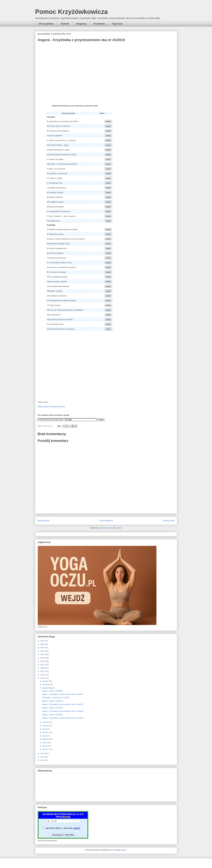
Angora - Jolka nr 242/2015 (52, 708)
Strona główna (46, 24)
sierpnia (46, 725)
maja (45, 736)
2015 (43, 678)
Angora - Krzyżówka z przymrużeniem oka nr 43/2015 (63, 704)
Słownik (65, 24)
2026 (43, 641)
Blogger (123, 850)
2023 (43, 651)
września (46, 722)
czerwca (46, 732)
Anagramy (81, 24)
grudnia (46, 681)
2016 (43, 675)
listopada (46, 684)
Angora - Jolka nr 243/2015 (52, 701)
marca (45, 743)
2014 (43, 753)
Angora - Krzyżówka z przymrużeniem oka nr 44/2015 (63, 694)
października (48, 688)
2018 (43, 668)
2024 (43, 648)
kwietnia (46, 739)
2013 (43, 757)
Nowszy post (44, 520)
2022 (43, 654)
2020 (43, 661)
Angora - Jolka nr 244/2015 (52, 691)
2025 (43, 644)
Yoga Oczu (117, 24)
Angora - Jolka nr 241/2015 (52, 715)
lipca (45, 729)
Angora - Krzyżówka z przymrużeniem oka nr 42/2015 (63, 711)
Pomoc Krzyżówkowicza (72, 12)
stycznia (46, 749)
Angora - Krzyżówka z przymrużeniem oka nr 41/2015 (63, 718)
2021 (43, 658)
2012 (43, 760)
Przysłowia (99, 24)
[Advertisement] (106, 69)
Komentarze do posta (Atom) (111, 528)
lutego (45, 746)
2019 (43, 665)
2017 (43, 671)
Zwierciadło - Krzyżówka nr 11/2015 (56, 698)
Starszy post (169, 520)
